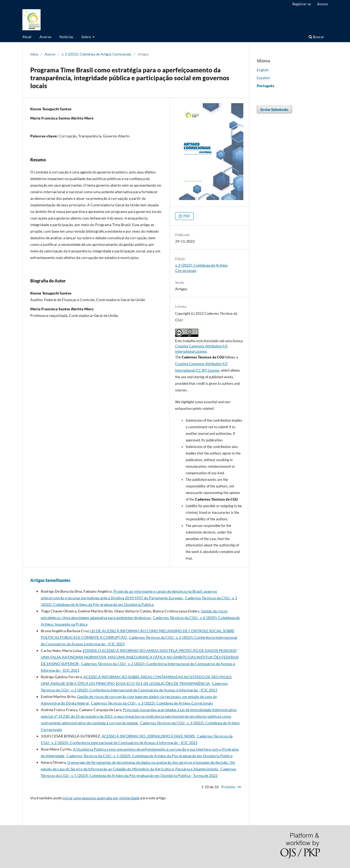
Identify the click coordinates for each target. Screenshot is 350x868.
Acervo (45, 37)
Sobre (87, 37)
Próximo (228, 787)
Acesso (322, 4)
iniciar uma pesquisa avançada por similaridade (101, 798)
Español (263, 78)
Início (34, 54)
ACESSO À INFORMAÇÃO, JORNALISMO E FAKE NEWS (149, 736)
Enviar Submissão (274, 109)
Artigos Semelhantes (50, 580)
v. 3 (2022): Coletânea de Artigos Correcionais (97, 54)
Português (265, 86)
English (263, 70)
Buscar (316, 37)
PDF (186, 216)
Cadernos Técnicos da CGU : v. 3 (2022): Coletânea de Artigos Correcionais (152, 703)
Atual (27, 37)
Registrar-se (302, 4)
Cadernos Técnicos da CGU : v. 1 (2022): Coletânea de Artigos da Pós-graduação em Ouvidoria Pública (150, 756)
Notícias (66, 37)
